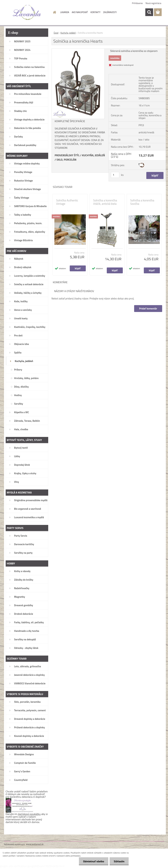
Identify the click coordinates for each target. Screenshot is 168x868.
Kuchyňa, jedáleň (68, 33)
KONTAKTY (95, 12)
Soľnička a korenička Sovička (142, 202)
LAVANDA (65, 12)
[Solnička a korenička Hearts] (78, 50)
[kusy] (115, 175)
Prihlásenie (137, 3)
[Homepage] (54, 12)
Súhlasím (119, 861)
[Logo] (27, 12)
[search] (149, 12)
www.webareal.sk (35, 844)
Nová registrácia (153, 3)
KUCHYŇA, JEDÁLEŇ (93, 155)
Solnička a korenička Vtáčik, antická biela (105, 202)
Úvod (56, 33)
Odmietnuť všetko (94, 861)
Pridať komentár (148, 309)
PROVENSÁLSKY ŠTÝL (67, 155)
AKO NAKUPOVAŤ (80, 12)
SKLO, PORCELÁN (66, 160)
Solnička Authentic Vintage (67, 202)
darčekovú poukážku (29, 814)
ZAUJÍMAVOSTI (110, 12)
